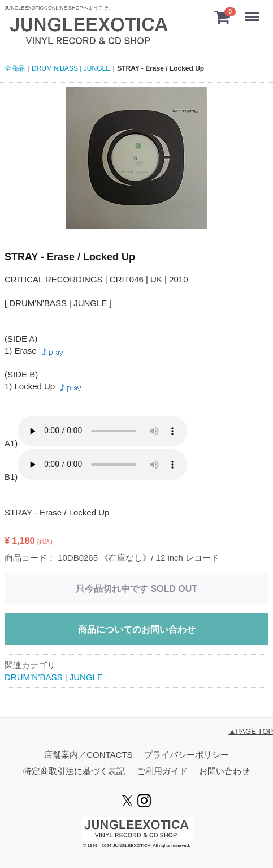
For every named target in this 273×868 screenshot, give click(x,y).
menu (254, 12)
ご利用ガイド (162, 771)
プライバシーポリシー (187, 755)
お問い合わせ (224, 771)
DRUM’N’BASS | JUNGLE (54, 677)
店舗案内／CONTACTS (88, 755)
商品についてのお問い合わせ (137, 629)
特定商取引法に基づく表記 (74, 771)
